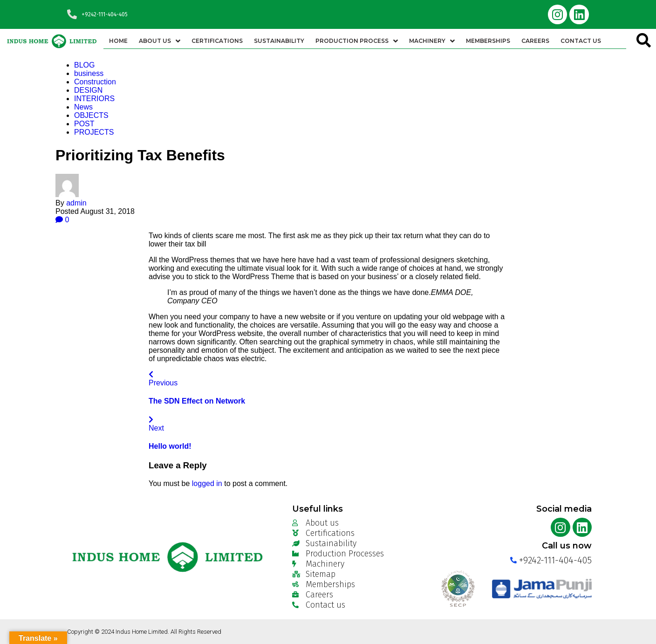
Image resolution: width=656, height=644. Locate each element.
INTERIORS (94, 99)
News (83, 107)
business (89, 73)
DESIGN (88, 90)
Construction (95, 82)
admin (76, 203)
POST (84, 124)
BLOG (84, 65)
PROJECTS (94, 132)
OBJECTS (91, 115)
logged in (207, 483)
